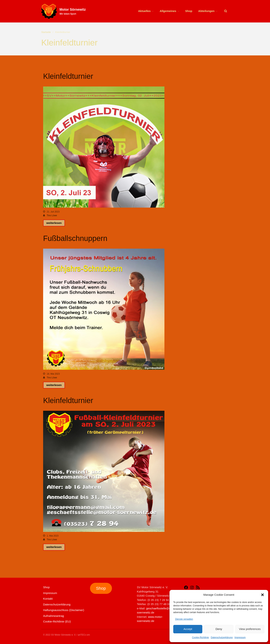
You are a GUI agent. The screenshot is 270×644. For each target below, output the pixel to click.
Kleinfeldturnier (68, 76)
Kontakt (48, 599)
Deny (219, 629)
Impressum (240, 637)
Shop (189, 11)
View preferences (250, 629)
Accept (188, 629)
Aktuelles (144, 11)
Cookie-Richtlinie (200, 637)
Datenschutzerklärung (222, 637)
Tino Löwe (52, 215)
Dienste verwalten (184, 619)
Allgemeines (168, 11)
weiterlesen (54, 223)
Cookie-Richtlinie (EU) (57, 621)
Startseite (46, 32)
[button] (262, 595)
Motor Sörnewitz (73, 10)
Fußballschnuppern (75, 238)
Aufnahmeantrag (54, 616)
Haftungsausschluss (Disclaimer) (64, 610)
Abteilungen (206, 11)
